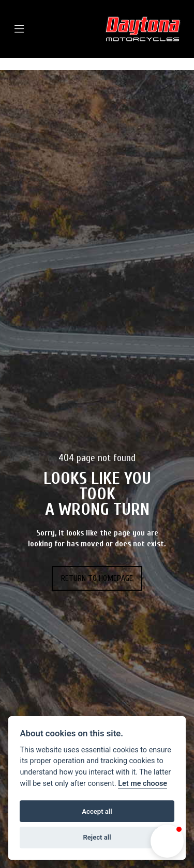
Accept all (97, 811)
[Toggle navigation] (34, 29)
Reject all (97, 837)
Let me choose (143, 784)
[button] (167, 841)
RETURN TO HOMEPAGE (97, 578)
